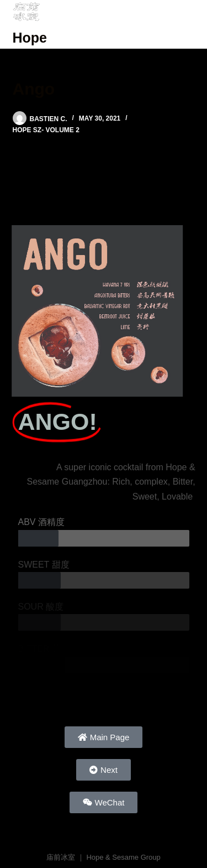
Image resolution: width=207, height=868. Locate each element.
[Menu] (190, 24)
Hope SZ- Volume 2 (46, 130)
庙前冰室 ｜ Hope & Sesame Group (104, 857)
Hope (30, 38)
